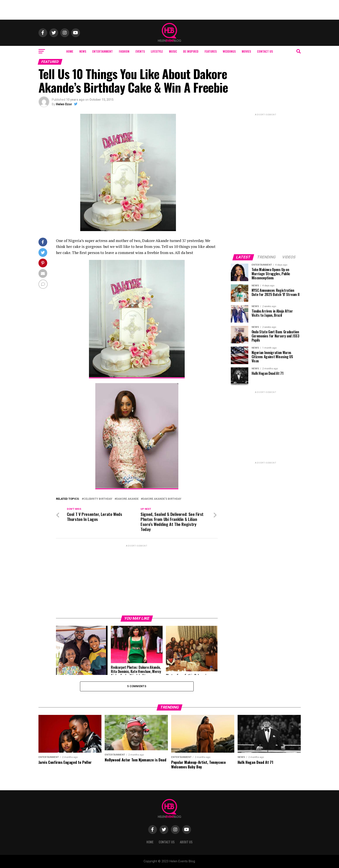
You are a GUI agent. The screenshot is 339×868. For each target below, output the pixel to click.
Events (140, 51)
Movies (246, 51)
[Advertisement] (170, 10)
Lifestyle (157, 51)
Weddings (229, 51)
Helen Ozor (64, 104)
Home (70, 51)
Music (173, 51)
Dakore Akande (127, 499)
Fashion (124, 51)
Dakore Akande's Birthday (162, 499)
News (83, 51)
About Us (186, 842)
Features (211, 51)
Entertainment (103, 51)
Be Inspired (191, 51)
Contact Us (265, 51)
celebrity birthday (98, 499)
